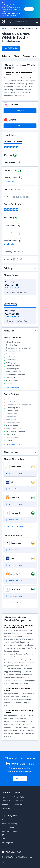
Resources (6, 808)
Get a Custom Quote (12, 288)
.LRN (12, 482)
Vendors (5, 805)
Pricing (16, 56)
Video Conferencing (9, 824)
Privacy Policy (19, 797)
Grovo (12, 120)
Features (26, 56)
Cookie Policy (19, 805)
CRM (4, 835)
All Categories (7, 843)
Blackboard (15, 513)
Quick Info (6, 56)
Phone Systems (8, 820)
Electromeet (16, 467)
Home (4, 797)
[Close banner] (36, 9)
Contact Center (8, 827)
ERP (3, 839)
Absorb (13, 105)
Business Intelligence (10, 831)
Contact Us (6, 801)
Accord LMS (15, 498)
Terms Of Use (19, 801)
